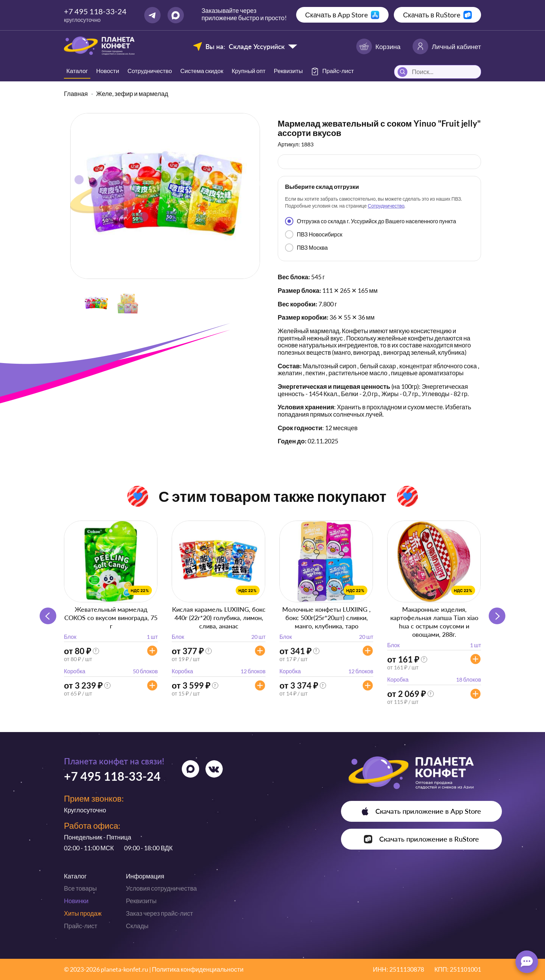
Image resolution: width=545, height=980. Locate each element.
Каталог (77, 71)
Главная (76, 94)
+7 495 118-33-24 (95, 11)
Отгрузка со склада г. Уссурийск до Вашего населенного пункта (371, 221)
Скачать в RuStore (432, 15)
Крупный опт (248, 71)
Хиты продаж (83, 913)
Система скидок (202, 71)
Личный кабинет (447, 46)
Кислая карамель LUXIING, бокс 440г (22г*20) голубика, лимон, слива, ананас (219, 618)
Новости (108, 71)
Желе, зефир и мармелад (132, 94)
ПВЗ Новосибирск (314, 234)
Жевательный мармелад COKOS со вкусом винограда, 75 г (111, 618)
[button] (497, 616)
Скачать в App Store (337, 15)
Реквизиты (288, 71)
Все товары (80, 888)
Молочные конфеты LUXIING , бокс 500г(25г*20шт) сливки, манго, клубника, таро (326, 618)
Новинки (76, 901)
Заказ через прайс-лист (159, 913)
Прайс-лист (81, 926)
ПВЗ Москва (306, 248)
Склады (137, 926)
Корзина (378, 46)
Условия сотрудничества (161, 888)
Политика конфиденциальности (198, 969)
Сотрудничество (150, 71)
